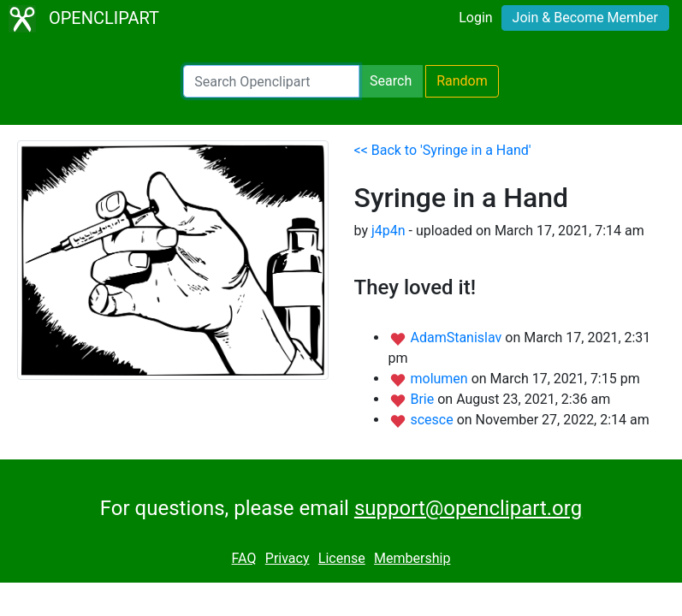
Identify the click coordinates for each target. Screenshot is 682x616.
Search (391, 81)
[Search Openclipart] (271, 81)
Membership (412, 558)
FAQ (244, 558)
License (342, 558)
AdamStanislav (457, 338)
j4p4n (388, 231)
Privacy (288, 558)
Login (475, 18)
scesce (433, 420)
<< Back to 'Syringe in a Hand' (443, 150)
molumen (440, 379)
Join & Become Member (585, 18)
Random (462, 81)
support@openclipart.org (468, 508)
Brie (424, 399)
